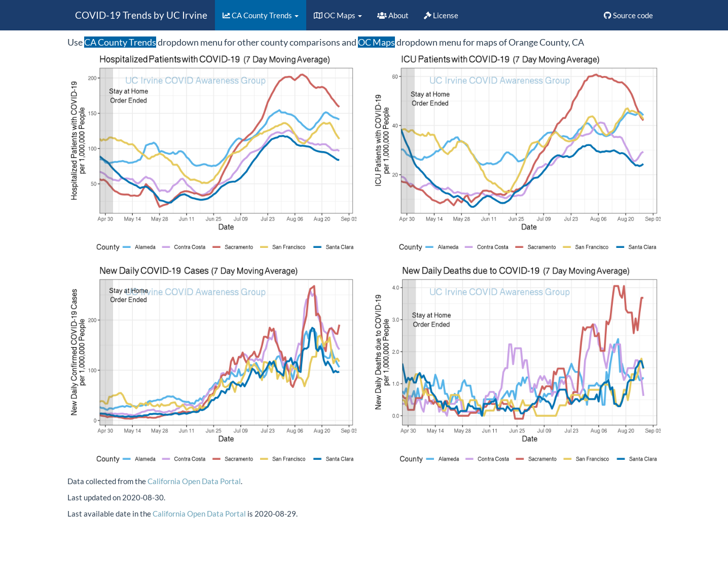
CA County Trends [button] (261, 15)
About (393, 15)
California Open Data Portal (194, 481)
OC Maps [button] (338, 15)
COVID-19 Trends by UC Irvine (141, 15)
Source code (628, 15)
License (441, 15)
